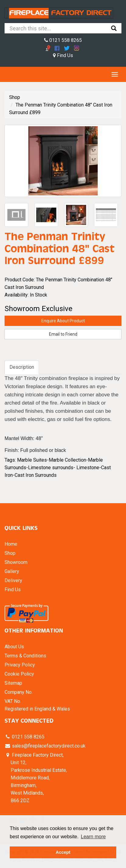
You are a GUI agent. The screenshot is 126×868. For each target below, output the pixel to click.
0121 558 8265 (63, 40)
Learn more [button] (93, 837)
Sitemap (13, 683)
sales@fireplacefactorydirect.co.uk (48, 746)
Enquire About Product (63, 321)
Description (22, 367)
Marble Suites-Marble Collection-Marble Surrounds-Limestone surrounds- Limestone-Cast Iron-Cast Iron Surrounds (58, 468)
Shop (15, 97)
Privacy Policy (20, 665)
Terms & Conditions (25, 656)
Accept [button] (63, 852)
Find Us (63, 55)
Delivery (13, 580)
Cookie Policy (19, 674)
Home (11, 544)
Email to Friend (63, 334)
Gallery (12, 571)
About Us (14, 647)
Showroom (16, 562)
